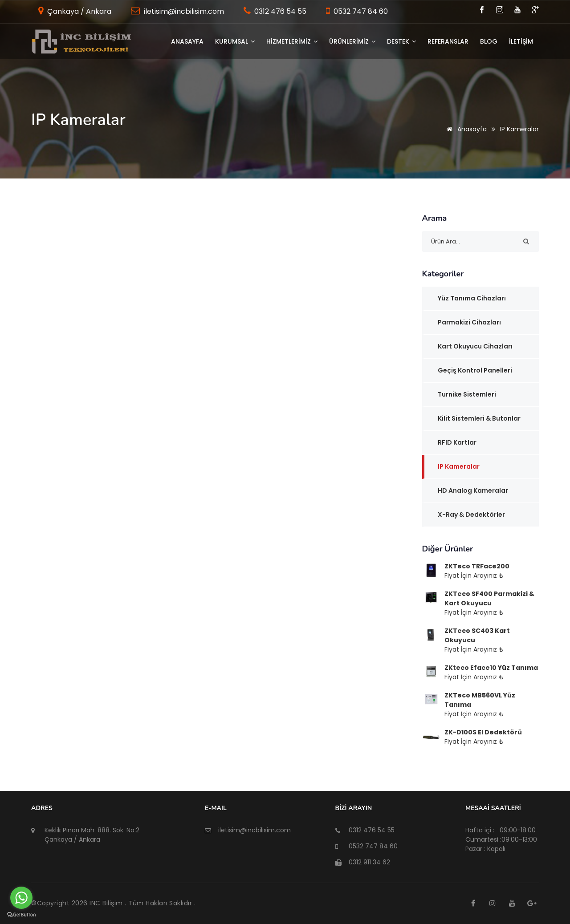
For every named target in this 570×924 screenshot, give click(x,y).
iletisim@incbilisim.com (183, 11)
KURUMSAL (235, 41)
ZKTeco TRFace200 (477, 566)
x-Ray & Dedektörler (471, 515)
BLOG (489, 41)
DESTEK (401, 41)
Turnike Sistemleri (467, 394)
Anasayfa (187, 41)
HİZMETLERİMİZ (292, 41)
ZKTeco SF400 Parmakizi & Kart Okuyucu (489, 598)
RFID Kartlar (457, 442)
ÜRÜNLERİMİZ (352, 41)
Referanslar (448, 41)
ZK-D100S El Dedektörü (483, 732)
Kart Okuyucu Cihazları (475, 346)
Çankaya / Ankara (78, 11)
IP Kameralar (459, 466)
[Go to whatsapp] (21, 898)
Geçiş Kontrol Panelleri (475, 370)
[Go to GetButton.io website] (21, 915)
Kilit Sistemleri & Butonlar (479, 418)
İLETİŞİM (521, 41)
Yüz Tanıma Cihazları (472, 298)
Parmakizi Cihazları (469, 322)
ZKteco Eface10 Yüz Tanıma (491, 668)
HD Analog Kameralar (473, 490)
